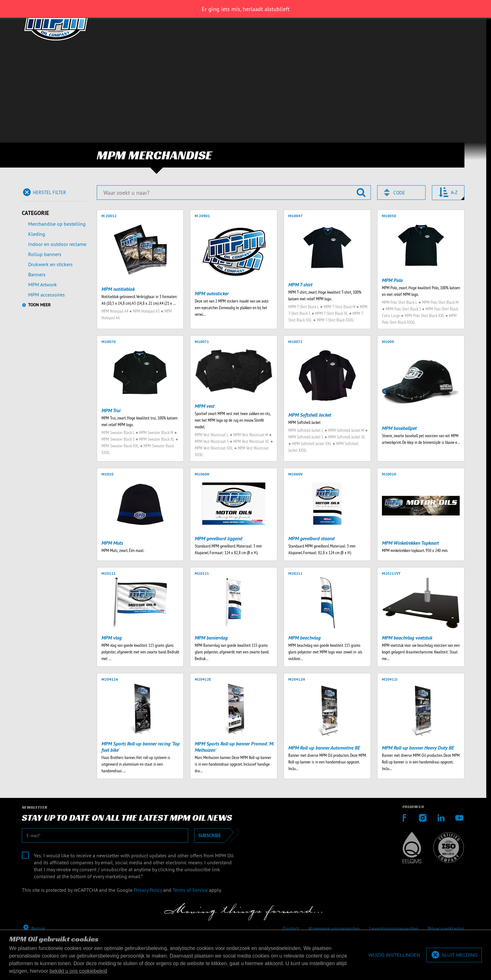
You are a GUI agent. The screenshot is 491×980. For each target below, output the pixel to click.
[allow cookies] (454, 955)
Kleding (37, 234)
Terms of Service (190, 890)
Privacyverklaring (446, 928)
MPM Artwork (43, 285)
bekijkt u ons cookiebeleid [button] (78, 971)
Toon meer (39, 305)
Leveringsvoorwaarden (394, 928)
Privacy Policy (148, 890)
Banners (37, 274)
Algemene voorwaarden (334, 928)
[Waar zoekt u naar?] (234, 193)
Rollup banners (45, 254)
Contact (291, 928)
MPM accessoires (46, 295)
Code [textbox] (399, 193)
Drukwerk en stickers (50, 264)
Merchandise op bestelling (57, 224)
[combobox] (401, 193)
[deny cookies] (394, 955)
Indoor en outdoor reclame (57, 244)
